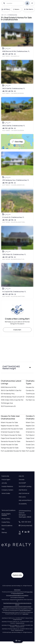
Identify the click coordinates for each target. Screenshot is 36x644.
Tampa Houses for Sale (10, 448)
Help (3, 529)
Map (18, 641)
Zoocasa (22, 480)
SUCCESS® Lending (25, 486)
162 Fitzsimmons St (8, 406)
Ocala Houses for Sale (9, 445)
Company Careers (7, 490)
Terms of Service (17, 593)
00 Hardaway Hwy (8, 394)
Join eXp (4, 483)
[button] (17, 367)
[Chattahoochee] (13, 15)
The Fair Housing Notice (25, 610)
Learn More (25, 614)
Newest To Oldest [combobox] (17, 9)
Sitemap (4, 532)
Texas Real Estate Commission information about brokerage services (17, 604)
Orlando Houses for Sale (10, 432)
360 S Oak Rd (6, 390)
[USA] (2, 15)
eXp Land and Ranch (25, 500)
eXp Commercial (24, 493)
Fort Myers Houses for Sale (11, 435)
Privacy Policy (6, 519)
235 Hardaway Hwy (8, 397)
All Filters (6, 9)
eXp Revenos (23, 490)
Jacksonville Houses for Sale (12, 429)
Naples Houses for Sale (10, 426)
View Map (17, 142)
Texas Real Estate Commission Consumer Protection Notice (17, 607)
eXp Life (21, 476)
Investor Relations (7, 486)
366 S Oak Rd (16, 390)
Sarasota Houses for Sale (11, 441)
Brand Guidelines (7, 526)
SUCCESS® (22, 483)
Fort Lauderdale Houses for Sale (13, 451)
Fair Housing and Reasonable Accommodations (17, 595)
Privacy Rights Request (6, 514)
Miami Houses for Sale (9, 422)
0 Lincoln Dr (20, 397)
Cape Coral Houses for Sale (11, 438)
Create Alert (17, 330)
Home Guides (6, 493)
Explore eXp (5, 476)
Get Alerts (29, 9)
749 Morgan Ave (7, 403)
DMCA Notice (17, 590)
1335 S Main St (6, 400)
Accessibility (23, 504)
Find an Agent (6, 480)
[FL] (6, 15)
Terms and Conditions (8, 510)
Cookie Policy (6, 522)
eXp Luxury (22, 497)
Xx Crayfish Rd (17, 400)
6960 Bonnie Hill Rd (8, 387)
